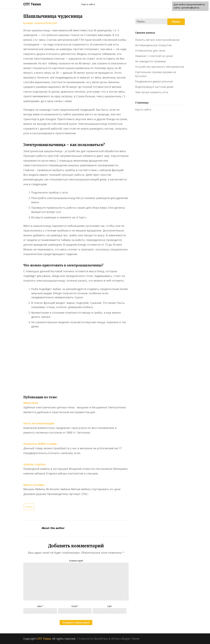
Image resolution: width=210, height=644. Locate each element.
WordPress (101, 639)
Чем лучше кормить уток (152, 92)
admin (30, 23)
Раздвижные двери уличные (154, 81)
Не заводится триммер (150, 61)
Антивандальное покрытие (153, 45)
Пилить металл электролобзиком (157, 40)
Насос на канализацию (39, 423)
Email (75, 606)
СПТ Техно (32, 4)
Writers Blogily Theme (125, 639)
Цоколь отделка (34, 464)
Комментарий (76, 561)
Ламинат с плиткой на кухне (154, 56)
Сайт (110, 606)
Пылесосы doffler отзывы (40, 444)
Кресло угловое (34, 485)
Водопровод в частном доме (154, 87)
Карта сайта (88, 4)
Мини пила (31, 403)
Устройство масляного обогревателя (160, 67)
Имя (40, 606)
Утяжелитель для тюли (150, 51)
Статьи (29, 507)
